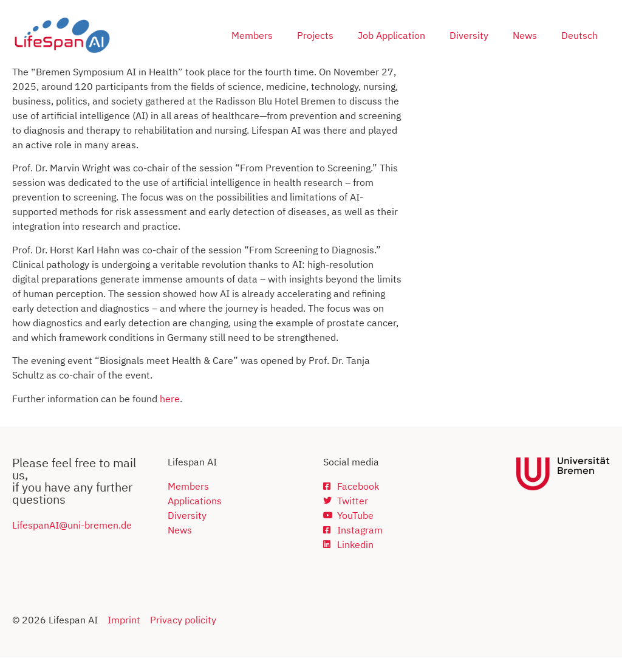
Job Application (391, 35)
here (170, 413)
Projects (315, 35)
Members (252, 35)
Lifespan (31, 540)
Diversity (469, 35)
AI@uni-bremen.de (91, 540)
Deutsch (579, 35)
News (525, 35)
